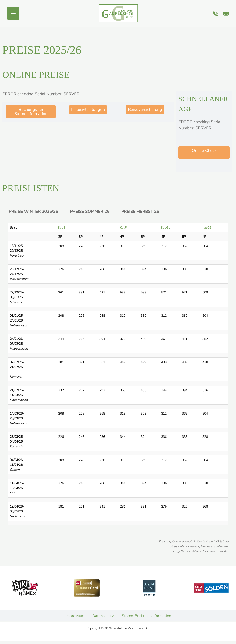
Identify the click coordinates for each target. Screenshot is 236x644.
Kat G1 (165, 228)
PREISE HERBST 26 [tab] (140, 212)
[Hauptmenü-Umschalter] (13, 13)
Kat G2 (206, 228)
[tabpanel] (118, 391)
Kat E (62, 228)
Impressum (73, 617)
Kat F (123, 228)
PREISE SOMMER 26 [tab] (90, 212)
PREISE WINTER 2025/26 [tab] (33, 212)
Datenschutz (102, 617)
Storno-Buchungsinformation (147, 617)
